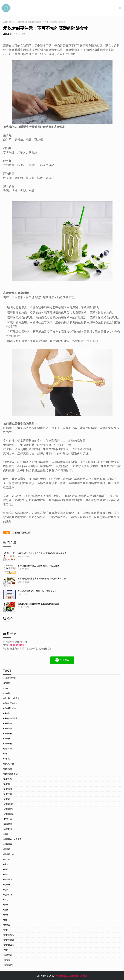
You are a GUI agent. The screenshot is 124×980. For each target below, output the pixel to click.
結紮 (6, 874)
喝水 (6, 864)
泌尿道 (7, 799)
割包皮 (7, 859)
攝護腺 (7, 960)
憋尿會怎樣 (9, 945)
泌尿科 (7, 784)
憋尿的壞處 (9, 940)
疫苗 (6, 834)
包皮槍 (7, 693)
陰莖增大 (8, 849)
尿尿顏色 (8, 723)
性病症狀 (8, 769)
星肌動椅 (8, 829)
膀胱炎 (7, 925)
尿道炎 (7, 738)
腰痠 (6, 915)
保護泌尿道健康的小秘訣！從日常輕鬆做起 (37, 591)
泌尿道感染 (9, 814)
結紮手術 (8, 879)
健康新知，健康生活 (17, 22)
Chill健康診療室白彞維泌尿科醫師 (71, 976)
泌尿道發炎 (9, 809)
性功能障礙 (9, 764)
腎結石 (7, 884)
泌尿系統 (8, 779)
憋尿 (6, 930)
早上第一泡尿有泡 (12, 698)
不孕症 (7, 683)
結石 (6, 869)
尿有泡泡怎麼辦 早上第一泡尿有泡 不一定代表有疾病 (42, 578)
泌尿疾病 (8, 789)
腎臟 (6, 889)
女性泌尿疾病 (10, 678)
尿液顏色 (8, 728)
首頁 (5, 22)
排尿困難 (8, 844)
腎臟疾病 (8, 894)
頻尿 (6, 950)
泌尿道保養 (9, 804)
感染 (6, 910)
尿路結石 (8, 733)
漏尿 (6, 920)
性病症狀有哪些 (11, 774)
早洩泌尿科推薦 (11, 703)
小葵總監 (7, 34)
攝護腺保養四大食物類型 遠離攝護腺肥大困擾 (38, 604)
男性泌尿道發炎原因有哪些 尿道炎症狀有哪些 (38, 566)
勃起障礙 (8, 824)
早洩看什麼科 (10, 708)
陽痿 (6, 905)
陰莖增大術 (9, 854)
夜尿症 (7, 759)
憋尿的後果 (9, 935)
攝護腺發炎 (9, 965)
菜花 (6, 899)
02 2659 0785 (17, 645)
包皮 (6, 688)
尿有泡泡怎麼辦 (11, 718)
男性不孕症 (9, 748)
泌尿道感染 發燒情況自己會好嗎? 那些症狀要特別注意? (43, 553)
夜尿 (6, 754)
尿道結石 (8, 743)
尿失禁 (7, 713)
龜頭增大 (8, 955)
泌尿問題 (8, 794)
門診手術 (8, 819)
